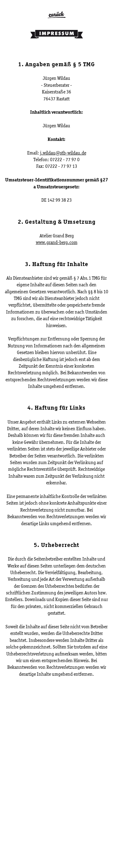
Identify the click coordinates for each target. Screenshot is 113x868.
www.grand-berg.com (57, 242)
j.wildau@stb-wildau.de (63, 153)
